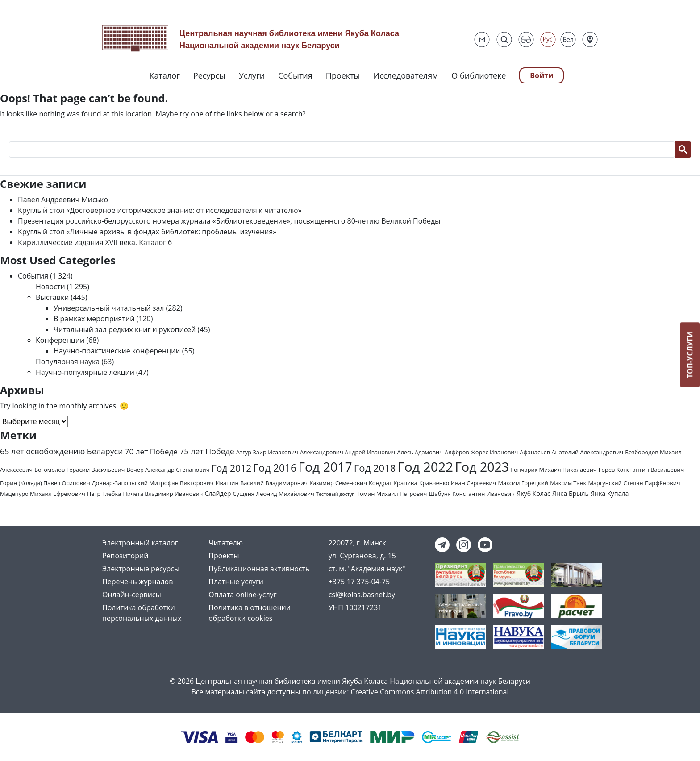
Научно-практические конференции (117, 351)
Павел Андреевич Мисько (63, 200)
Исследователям (406, 75)
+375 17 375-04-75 (359, 582)
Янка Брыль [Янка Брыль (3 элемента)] (571, 493)
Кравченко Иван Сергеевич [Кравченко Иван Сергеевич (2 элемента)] (458, 483)
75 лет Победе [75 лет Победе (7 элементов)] (207, 451)
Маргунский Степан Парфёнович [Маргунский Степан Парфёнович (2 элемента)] (634, 483)
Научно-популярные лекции (85, 372)
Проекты (343, 75)
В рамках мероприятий (94, 319)
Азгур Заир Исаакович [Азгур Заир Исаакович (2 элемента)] (267, 452)
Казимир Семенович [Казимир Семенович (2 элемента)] (338, 483)
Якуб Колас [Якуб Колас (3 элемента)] (533, 493)
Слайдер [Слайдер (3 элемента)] (218, 493)
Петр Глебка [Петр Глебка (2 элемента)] (104, 494)
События (295, 75)
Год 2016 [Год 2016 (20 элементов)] (275, 468)
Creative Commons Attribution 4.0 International (430, 692)
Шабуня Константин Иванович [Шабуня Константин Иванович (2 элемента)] (472, 494)
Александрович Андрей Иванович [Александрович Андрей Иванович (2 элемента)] (348, 452)
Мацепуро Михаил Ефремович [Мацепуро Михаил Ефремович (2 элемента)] (43, 494)
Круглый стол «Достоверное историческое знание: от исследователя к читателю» (160, 210)
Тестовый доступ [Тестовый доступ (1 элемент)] (335, 494)
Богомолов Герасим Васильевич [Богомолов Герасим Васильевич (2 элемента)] (79, 470)
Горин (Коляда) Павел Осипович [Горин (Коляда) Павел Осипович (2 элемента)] (45, 483)
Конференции (60, 340)
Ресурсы (209, 75)
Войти (542, 75)
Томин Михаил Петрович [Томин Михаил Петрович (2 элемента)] (392, 494)
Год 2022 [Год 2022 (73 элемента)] (425, 467)
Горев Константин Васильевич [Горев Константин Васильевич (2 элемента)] (642, 470)
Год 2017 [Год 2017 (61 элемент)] (325, 467)
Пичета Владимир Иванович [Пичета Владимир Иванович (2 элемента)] (163, 494)
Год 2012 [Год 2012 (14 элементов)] (232, 468)
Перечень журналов (137, 582)
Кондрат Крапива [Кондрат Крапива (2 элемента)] (393, 483)
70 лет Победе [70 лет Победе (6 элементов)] (151, 451)
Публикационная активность (259, 569)
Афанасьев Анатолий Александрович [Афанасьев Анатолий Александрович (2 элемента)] (571, 452)
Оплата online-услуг (242, 595)
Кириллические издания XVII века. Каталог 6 (95, 242)
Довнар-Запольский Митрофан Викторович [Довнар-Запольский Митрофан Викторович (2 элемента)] (153, 483)
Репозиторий (125, 556)
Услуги (252, 75)
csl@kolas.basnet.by (362, 595)
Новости (50, 287)
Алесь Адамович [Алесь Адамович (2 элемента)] (420, 452)
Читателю (226, 543)
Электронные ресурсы (141, 569)
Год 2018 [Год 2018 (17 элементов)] (375, 468)
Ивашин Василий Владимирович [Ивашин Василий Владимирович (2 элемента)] (262, 483)
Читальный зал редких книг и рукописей (125, 329)
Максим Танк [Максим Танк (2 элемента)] (568, 483)
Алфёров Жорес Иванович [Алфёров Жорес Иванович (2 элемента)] (481, 452)
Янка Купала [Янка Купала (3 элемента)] (610, 493)
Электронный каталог (140, 543)
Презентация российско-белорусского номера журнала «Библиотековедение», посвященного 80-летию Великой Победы (229, 221)
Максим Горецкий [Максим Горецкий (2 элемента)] (523, 483)
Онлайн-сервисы (132, 595)
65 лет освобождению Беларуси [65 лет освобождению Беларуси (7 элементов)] (61, 451)
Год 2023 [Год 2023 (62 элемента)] (482, 467)
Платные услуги (236, 582)
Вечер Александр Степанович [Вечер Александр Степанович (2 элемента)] (168, 470)
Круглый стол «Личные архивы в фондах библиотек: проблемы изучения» (147, 232)
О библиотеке (479, 75)
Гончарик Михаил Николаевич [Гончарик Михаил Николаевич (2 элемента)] (554, 470)
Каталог (165, 75)
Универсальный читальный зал (109, 308)
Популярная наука (68, 362)
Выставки (52, 297)
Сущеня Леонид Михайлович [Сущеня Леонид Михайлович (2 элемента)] (274, 494)
